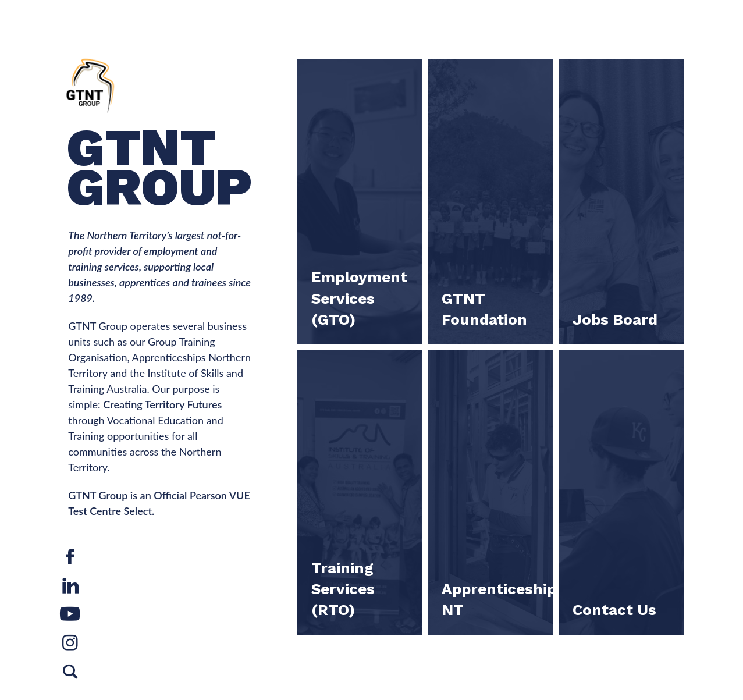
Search (70, 677)
